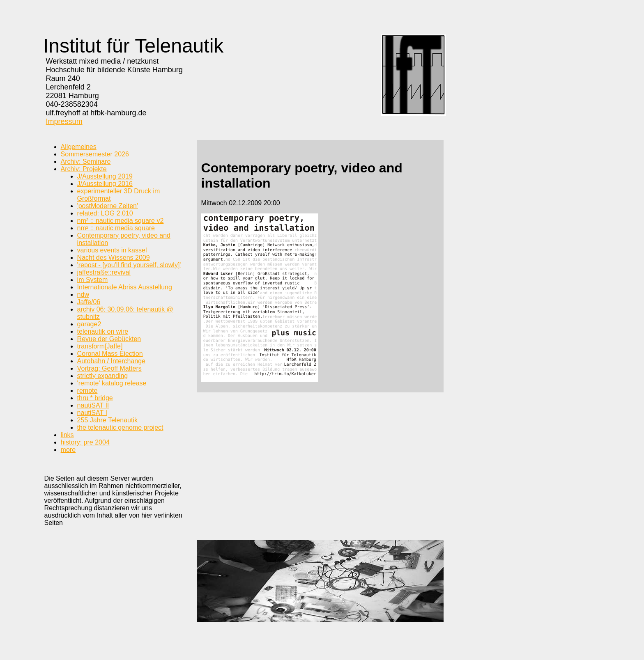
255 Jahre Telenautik (107, 420)
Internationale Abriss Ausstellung (125, 287)
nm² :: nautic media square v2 (121, 221)
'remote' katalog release (112, 383)
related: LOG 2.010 (105, 213)
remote (87, 391)
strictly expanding (103, 376)
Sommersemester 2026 (95, 154)
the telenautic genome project (120, 427)
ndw (83, 294)
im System (93, 280)
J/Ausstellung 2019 (105, 176)
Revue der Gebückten (109, 339)
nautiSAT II (93, 405)
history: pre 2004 (85, 442)
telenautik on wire (103, 331)
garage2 (89, 324)
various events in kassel (112, 250)
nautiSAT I (92, 413)
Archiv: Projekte (84, 169)
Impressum (64, 121)
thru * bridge (95, 398)
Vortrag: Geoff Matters (109, 368)
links (67, 435)
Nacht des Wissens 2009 (114, 258)
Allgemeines (79, 147)
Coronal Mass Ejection (110, 354)
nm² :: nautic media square (116, 228)
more (68, 450)
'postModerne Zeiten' (108, 206)
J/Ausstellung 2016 (105, 184)
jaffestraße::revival (104, 272)
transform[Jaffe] (100, 346)
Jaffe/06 (89, 302)
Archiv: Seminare (86, 162)
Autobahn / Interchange (111, 361)
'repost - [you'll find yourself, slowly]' (129, 265)
